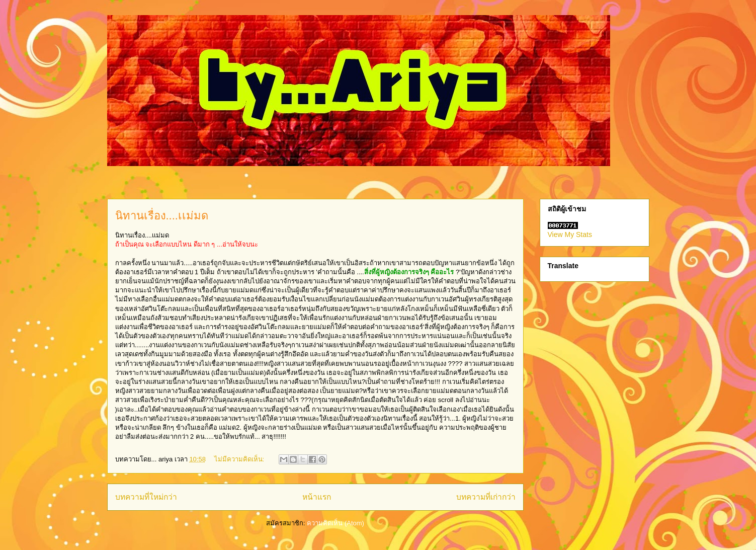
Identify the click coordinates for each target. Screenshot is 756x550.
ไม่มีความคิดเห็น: (240, 459)
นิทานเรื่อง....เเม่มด (162, 216)
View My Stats (570, 234)
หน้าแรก (317, 497)
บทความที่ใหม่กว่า (146, 497)
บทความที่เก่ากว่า (486, 497)
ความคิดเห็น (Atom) (335, 523)
